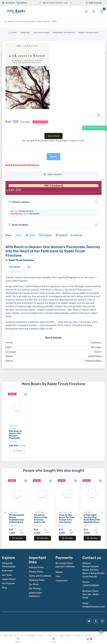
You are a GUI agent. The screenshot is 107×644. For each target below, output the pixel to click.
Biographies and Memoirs (64, 32)
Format (9, 343)
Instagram (45, 235)
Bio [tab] (29, 267)
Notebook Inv (96, 631)
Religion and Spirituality (88, 32)
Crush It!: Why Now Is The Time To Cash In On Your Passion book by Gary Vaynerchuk (66, 518)
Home (13, 32)
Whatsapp (76, 235)
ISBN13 (9, 361)
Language (11, 352)
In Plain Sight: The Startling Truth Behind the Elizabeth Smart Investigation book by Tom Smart (92, 519)
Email (19, 235)
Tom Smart (88, 509)
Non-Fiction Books (42, 32)
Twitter (30, 235)
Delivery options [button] (19, 202)
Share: (8, 235)
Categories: (25, 32)
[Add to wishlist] (99, 115)
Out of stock (54, 136)
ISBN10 (9, 356)
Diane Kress (14, 509)
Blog (4, 582)
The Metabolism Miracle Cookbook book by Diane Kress (17, 516)
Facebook (62, 235)
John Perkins (39, 509)
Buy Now (18, 535)
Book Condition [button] (18, 225)
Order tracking (94, 3)
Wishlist (52, 174)
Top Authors (22, 3)
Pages (9, 347)
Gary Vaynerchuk (65, 509)
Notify (53, 157)
